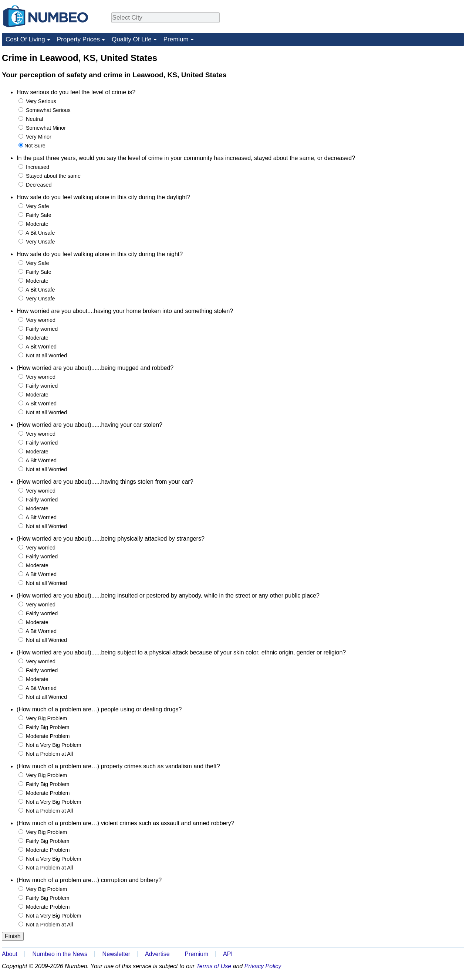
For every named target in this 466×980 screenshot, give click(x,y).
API (228, 954)
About (10, 954)
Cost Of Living (25, 39)
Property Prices (78, 39)
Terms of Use (214, 966)
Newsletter (116, 954)
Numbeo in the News (60, 954)
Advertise (157, 954)
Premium (176, 39)
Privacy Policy (263, 966)
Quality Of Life (132, 39)
